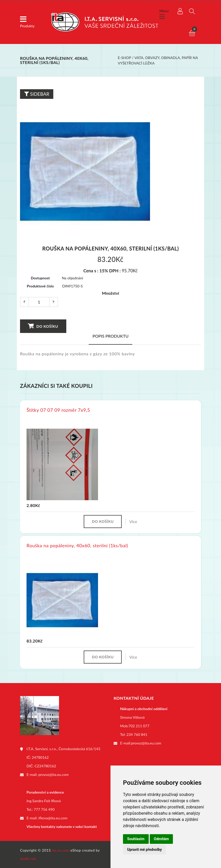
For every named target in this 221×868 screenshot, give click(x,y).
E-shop (124, 58)
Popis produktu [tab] (111, 336)
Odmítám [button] (161, 839)
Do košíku (43, 326)
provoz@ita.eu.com (54, 774)
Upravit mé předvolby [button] (144, 850)
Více (133, 521)
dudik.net (28, 859)
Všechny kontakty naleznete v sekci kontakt (62, 827)
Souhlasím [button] (136, 839)
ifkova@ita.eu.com (53, 818)
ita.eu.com (61, 850)
